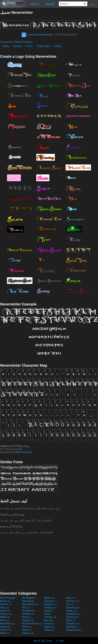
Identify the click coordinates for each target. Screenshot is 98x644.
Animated (29, 598)
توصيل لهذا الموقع (43, 640)
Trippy (49, 630)
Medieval (73, 614)
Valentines (74, 630)
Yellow (28, 633)
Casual (50, 601)
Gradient (28, 611)
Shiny (27, 627)
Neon (27, 617)
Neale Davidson (23, 42)
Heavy (6, 614)
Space (49, 627)
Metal (5, 617)
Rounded (7, 624)
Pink (5, 620)
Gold (5, 611)
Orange (50, 617)
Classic (6, 604)
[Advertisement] (49, 562)
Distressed (30, 604)
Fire (70, 604)
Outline (72, 617)
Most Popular (8, 598)
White (5, 633)
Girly (26, 608)
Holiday (28, 614)
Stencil (6, 630)
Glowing (73, 608)
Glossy (50, 608)
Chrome (73, 601)
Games (17, 46)
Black (49, 598)
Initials (58, 46)
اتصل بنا (60, 640)
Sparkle (72, 627)
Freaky (5, 46)
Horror (29, 46)
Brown (5, 601)
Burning (28, 601)
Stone (27, 630)
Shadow (73, 624)
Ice (47, 614)
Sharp (5, 627)
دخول (93, 4)
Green (72, 611)
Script (49, 624)
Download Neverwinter (37, 35)
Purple (28, 620)
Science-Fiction (32, 624)
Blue (71, 598)
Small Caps (43, 46)
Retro (71, 620)
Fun (4, 608)
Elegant (51, 604)
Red (48, 620)
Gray (48, 611)
